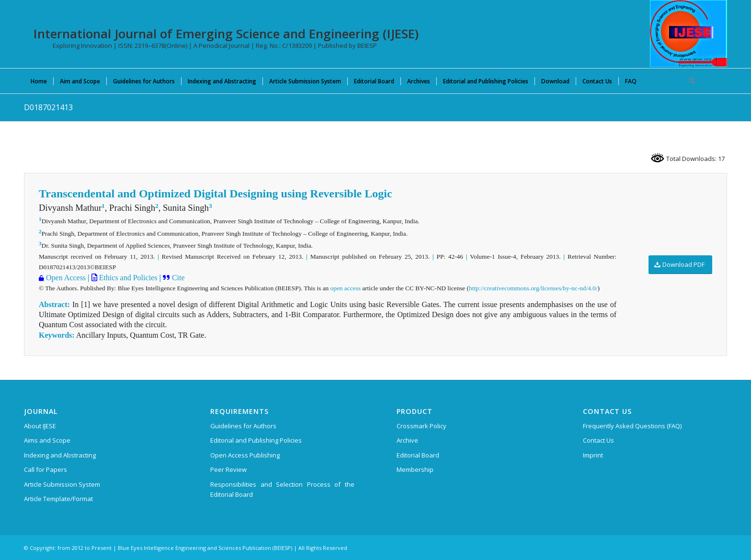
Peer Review (228, 469)
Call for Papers (46, 469)
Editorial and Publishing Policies (256, 440)
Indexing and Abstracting (60, 455)
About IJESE (40, 426)
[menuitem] (39, 81)
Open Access (65, 278)
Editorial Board (418, 455)
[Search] (689, 81)
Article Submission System (62, 484)
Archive (407, 440)
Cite (177, 278)
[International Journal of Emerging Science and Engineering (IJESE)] (688, 34)
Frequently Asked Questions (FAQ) (632, 426)
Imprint (593, 455)
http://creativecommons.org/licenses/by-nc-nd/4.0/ (533, 288)
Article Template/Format (58, 499)
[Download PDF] (680, 265)
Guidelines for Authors (243, 426)
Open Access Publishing (245, 455)
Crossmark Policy (421, 426)
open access (346, 288)
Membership (415, 469)
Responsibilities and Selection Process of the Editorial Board (282, 489)
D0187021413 (48, 107)
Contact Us (598, 440)
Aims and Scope (47, 440)
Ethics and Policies (127, 278)
